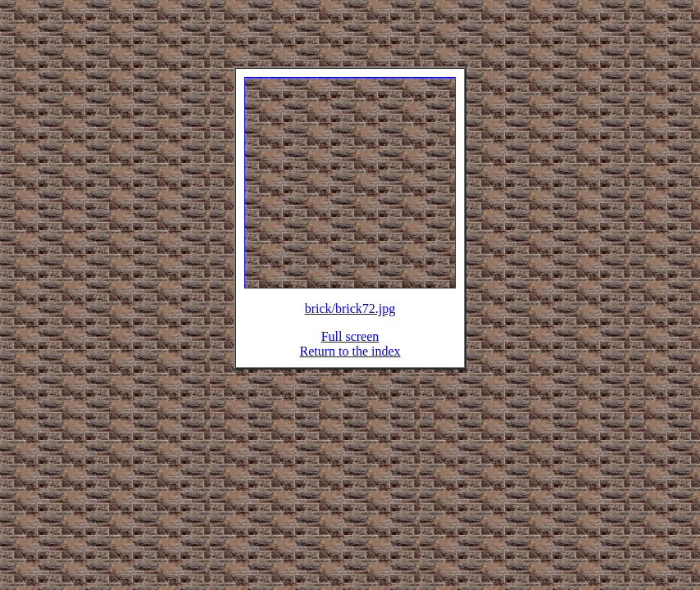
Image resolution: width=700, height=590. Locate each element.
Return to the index (350, 361)
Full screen (350, 346)
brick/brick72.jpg (350, 318)
